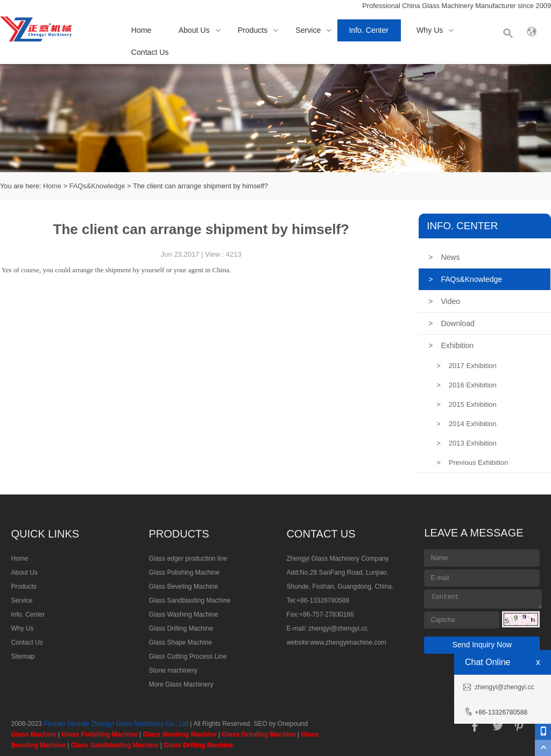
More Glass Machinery (181, 684)
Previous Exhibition (472, 462)
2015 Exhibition (467, 404)
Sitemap (23, 656)
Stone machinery (173, 670)
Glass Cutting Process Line (188, 656)
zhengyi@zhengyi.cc (338, 628)
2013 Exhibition (467, 443)
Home (142, 30)
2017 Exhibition (467, 366)
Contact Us (150, 52)
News (444, 257)
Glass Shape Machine (180, 642)
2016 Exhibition (467, 385)
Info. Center (369, 30)
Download (451, 323)
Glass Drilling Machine (181, 628)
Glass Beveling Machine (183, 587)
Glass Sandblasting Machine (189, 600)
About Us (194, 30)
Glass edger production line (188, 559)
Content (483, 599)
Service (308, 30)
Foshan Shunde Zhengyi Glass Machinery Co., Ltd (116, 724)
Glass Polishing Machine (184, 573)
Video (444, 301)
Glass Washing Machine (183, 614)
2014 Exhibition (467, 424)
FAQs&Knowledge (97, 186)
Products (253, 30)
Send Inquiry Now (482, 645)
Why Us (430, 30)
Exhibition (451, 345)
